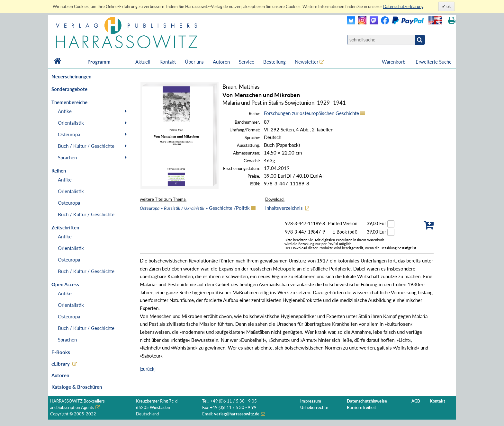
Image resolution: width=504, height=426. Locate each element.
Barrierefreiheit (362, 408)
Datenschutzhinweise (367, 401)
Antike (65, 111)
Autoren (221, 62)
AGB (416, 401)
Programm (99, 62)
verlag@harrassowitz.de (237, 414)
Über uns (194, 62)
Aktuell (143, 62)
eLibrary (61, 364)
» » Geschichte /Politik (195, 208)
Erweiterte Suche (434, 62)
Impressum (311, 401)
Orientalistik (71, 123)
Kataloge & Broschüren (77, 387)
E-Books (61, 352)
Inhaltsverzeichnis (284, 208)
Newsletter (306, 62)
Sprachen (67, 157)
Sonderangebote (69, 89)
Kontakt (168, 62)
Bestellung (274, 62)
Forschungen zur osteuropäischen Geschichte (311, 113)
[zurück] (148, 369)
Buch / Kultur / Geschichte (86, 146)
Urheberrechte (314, 408)
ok (448, 6)
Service (247, 62)
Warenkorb (394, 62)
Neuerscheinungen (71, 76)
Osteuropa (69, 134)
